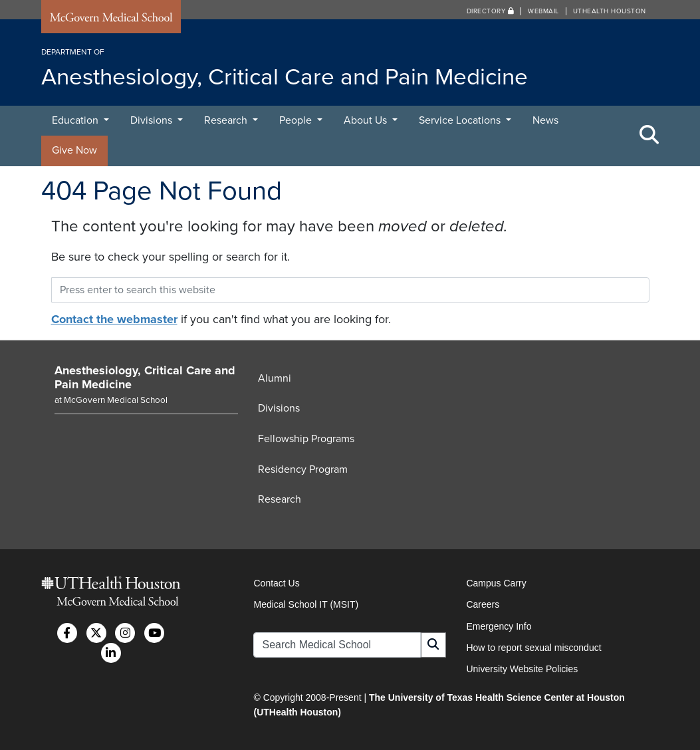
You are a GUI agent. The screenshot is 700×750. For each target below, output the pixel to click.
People (297, 120)
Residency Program (303, 469)
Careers (483, 604)
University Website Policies (522, 669)
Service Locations (461, 120)
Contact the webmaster (114, 319)
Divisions (153, 120)
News (545, 120)
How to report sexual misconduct (533, 648)
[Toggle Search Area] (649, 136)
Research (227, 120)
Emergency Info (499, 626)
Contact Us (276, 583)
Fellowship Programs (306, 439)
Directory (491, 11)
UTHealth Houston (610, 11)
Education (76, 120)
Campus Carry (496, 583)
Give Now (74, 150)
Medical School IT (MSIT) (306, 604)
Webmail (543, 11)
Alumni (275, 378)
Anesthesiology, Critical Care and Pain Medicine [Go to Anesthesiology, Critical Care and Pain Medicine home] (145, 378)
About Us (367, 120)
